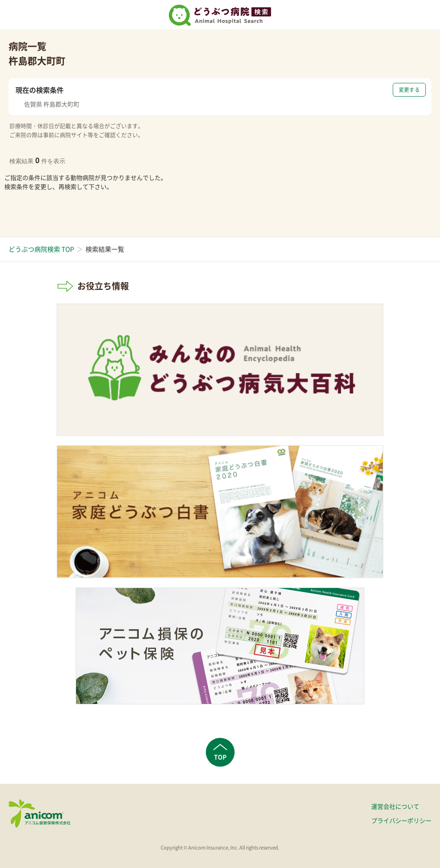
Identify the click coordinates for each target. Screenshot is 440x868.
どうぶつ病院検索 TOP (41, 249)
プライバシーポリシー (401, 820)
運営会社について (395, 806)
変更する (409, 90)
